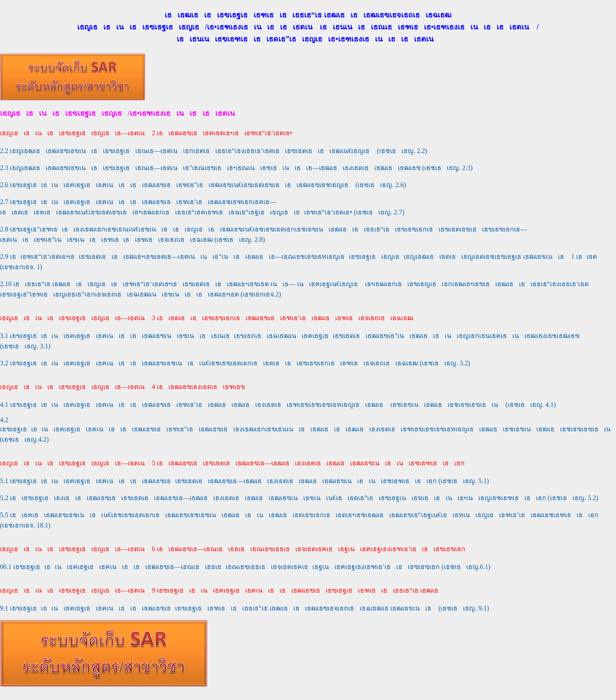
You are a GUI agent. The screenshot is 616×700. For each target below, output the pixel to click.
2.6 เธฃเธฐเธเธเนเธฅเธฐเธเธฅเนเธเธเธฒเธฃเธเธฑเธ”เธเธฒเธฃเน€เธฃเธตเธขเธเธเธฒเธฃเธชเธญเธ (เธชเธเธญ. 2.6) (203, 185)
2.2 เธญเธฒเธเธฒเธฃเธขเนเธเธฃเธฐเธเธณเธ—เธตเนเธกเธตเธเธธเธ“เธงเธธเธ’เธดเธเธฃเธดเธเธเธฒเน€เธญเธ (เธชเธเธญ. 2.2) (214, 151)
